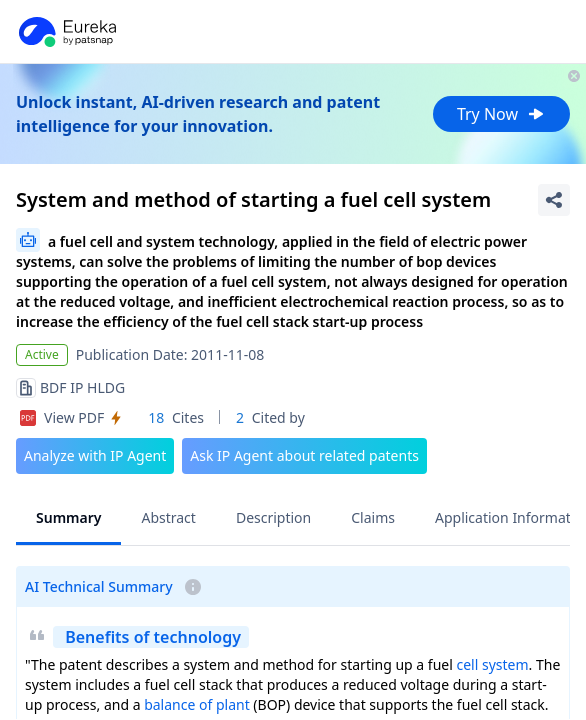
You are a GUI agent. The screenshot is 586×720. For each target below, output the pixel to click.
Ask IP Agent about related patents (304, 455)
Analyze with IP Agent (95, 455)
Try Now (501, 114)
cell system (492, 664)
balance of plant (197, 704)
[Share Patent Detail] (554, 200)
